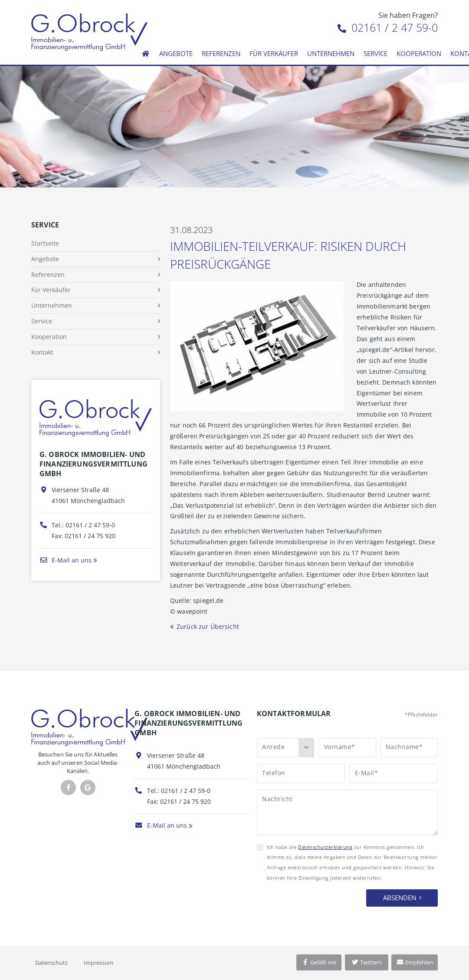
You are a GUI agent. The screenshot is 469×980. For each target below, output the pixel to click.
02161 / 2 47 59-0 (388, 27)
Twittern (366, 962)
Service (376, 53)
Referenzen (221, 53)
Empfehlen (415, 962)
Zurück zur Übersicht (208, 626)
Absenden (400, 898)
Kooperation (419, 53)
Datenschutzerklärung (325, 847)
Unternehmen (331, 53)
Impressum (98, 963)
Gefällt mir (319, 962)
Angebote (176, 53)
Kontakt (42, 352)
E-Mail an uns (66, 560)
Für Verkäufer (274, 53)
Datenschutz (51, 963)
